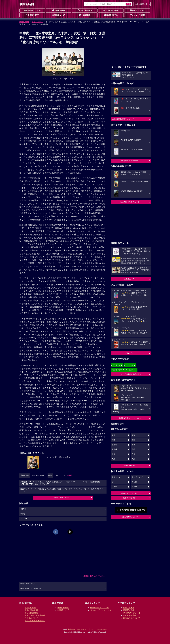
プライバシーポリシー (97, 629)
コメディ (115, 487)
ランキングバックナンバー (101, 610)
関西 (114, 440)
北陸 (133, 449)
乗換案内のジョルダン (77, 629)
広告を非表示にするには (94, 576)
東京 (114, 435)
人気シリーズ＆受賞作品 (35, 615)
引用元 (70, 475)
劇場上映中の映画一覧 (130, 161)
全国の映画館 (63, 608)
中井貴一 (24, 514)
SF (113, 482)
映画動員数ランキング (100, 608)
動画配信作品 (111, 15)
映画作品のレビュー (33, 618)
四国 (133, 454)
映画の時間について (130, 517)
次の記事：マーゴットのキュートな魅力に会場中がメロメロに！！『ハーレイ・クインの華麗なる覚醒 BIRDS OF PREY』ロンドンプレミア (60, 483)
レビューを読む (137, 15)
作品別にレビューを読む (35, 621)
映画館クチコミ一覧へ (130, 493)
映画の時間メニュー (32, 11)
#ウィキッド (129, 365)
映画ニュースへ (130, 279)
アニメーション (138, 477)
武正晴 (23, 509)
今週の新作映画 (85, 10)
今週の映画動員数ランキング (123, 119)
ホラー (134, 487)
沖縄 (133, 459)
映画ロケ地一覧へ (130, 498)
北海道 (114, 445)
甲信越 (114, 449)
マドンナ (24, 519)
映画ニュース (58, 15)
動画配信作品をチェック (130, 202)
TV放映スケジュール (132, 613)
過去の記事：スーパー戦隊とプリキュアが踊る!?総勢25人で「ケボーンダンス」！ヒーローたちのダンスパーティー (62, 490)
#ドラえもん (116, 365)
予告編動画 (85, 15)
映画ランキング (137, 10)
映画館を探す (32, 15)
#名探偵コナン (117, 370)
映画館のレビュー (65, 610)
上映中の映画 (58, 10)
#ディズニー (131, 370)
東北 (133, 445)
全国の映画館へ (130, 466)
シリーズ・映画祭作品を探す (130, 374)
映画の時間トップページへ (31, 589)
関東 (133, 435)
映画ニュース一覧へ (62, 498)
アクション (116, 477)
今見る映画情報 (130, 615)
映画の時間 (24, 22)
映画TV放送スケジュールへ (130, 418)
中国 (114, 454)
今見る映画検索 (141, 4)
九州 (114, 459)
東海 (133, 440)
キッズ (134, 482)
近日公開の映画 (111, 10)
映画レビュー (130, 353)
